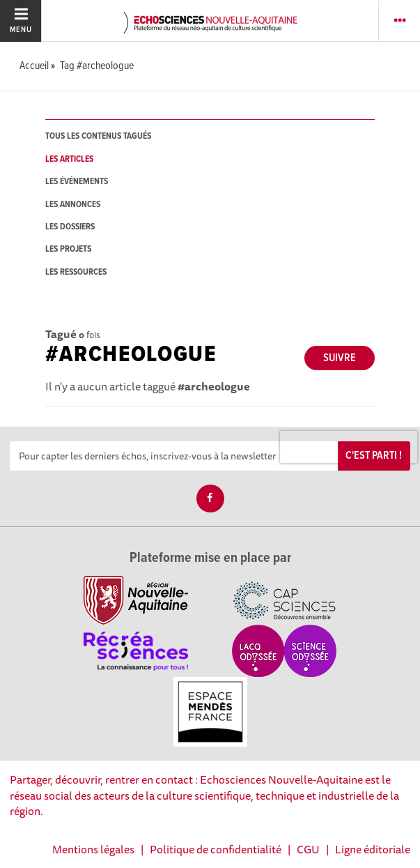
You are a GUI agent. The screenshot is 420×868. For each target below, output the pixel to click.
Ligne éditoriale (373, 849)
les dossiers (70, 227)
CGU (308, 849)
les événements (77, 182)
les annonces (73, 205)
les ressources (76, 272)
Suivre (340, 358)
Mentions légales (93, 849)
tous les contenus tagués (98, 136)
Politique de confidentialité (216, 849)
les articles (69, 159)
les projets (68, 249)
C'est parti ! (374, 456)
